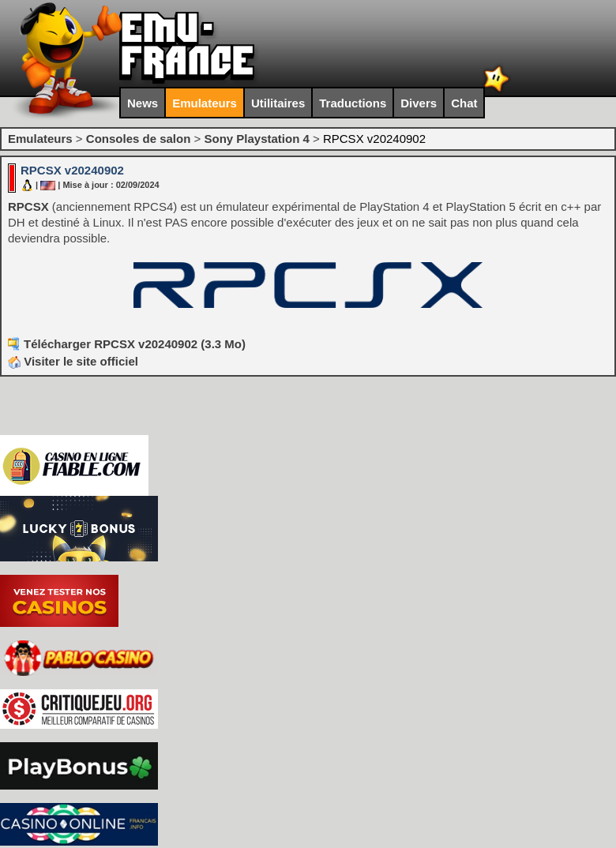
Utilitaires (278, 103)
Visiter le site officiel (73, 361)
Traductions (353, 103)
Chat (464, 103)
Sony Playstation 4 (256, 139)
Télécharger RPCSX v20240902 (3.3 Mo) (135, 344)
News (143, 103)
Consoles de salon (139, 139)
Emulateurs (205, 103)
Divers (419, 103)
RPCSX (28, 206)
